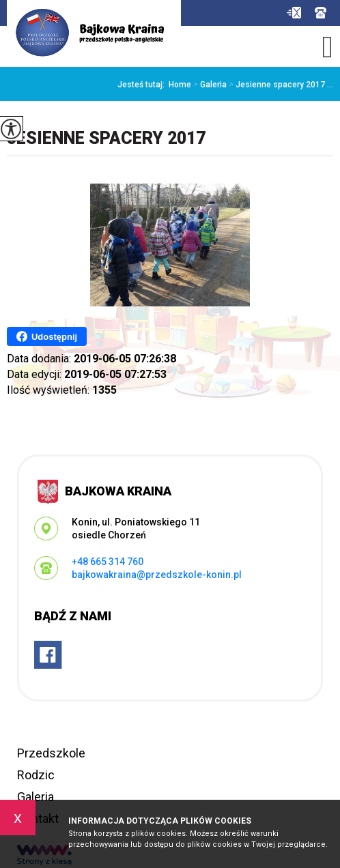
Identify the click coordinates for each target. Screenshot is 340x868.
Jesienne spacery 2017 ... (280, 85)
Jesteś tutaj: (143, 85)
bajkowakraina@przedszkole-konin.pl (294, 13)
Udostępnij (47, 336)
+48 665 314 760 (321, 13)
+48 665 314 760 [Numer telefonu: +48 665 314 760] (108, 562)
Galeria (209, 85)
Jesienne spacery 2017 (106, 138)
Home (180, 85)
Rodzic (36, 775)
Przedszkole (51, 753)
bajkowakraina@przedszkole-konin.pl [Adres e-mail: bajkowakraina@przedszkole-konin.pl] (157, 575)
